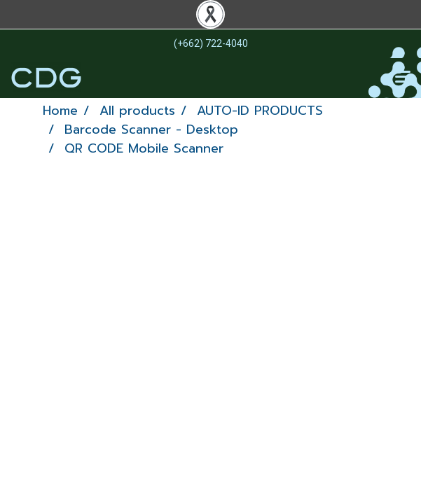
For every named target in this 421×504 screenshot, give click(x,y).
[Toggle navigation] (403, 78)
